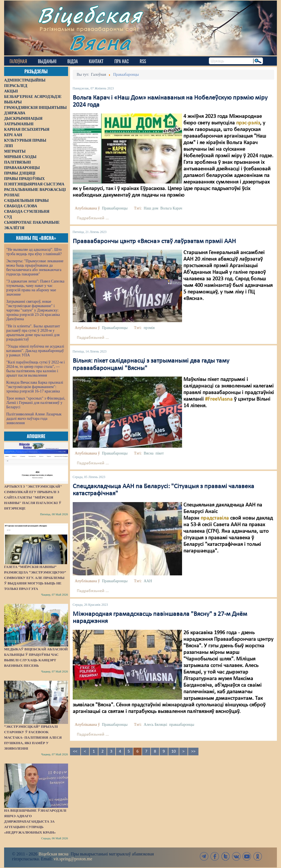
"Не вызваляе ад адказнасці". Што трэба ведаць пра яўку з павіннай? (34, 252)
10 (174, 752)
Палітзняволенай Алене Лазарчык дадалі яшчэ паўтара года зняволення (34, 419)
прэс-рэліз (248, 123)
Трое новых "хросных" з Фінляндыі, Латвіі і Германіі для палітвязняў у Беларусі (36, 403)
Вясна (100, 42)
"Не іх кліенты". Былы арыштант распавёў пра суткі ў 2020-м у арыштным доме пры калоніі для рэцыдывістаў (33, 333)
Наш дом (151, 208)
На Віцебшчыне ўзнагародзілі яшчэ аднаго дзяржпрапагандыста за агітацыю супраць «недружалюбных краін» (35, 821)
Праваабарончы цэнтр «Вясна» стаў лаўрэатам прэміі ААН (154, 241)
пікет (160, 453)
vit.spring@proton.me (73, 859)
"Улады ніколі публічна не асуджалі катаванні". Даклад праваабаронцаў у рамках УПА (35, 351)
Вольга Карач (171, 208)
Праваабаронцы (115, 208)
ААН (148, 581)
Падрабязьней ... (93, 218)
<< (75, 752)
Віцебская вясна (53, 854)
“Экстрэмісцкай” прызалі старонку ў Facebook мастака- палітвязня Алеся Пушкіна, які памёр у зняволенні (33, 737)
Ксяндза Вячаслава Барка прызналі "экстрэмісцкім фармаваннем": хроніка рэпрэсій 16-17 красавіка (35, 387)
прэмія (149, 328)
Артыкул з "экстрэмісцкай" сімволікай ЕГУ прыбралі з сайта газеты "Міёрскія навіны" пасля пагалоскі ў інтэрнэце (33, 497)
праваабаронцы (182, 725)
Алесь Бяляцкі (156, 725)
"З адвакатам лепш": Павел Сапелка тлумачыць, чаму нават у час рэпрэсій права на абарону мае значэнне (35, 288)
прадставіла (215, 518)
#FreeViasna (219, 399)
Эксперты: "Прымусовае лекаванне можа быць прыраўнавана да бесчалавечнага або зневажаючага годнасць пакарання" (35, 268)
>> (193, 752)
